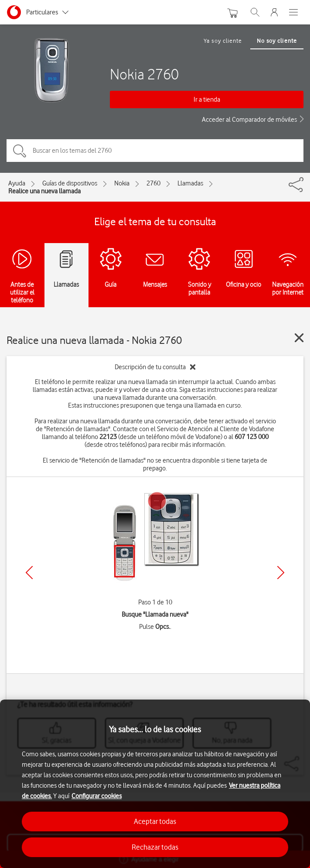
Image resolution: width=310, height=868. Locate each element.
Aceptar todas (155, 821)
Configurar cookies (97, 796)
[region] (155, 784)
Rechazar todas (155, 847)
